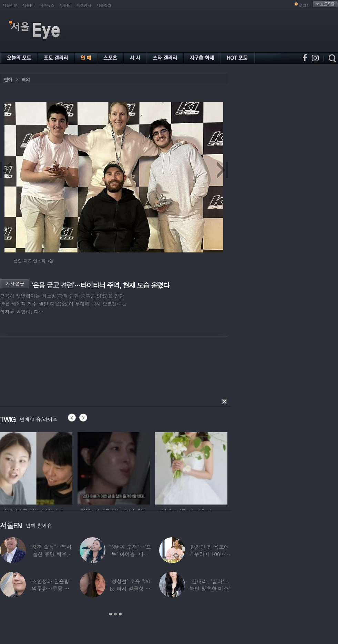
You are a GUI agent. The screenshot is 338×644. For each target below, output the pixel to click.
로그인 (304, 5)
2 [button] (115, 614)
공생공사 (84, 5)
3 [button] (120, 614)
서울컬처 (104, 5)
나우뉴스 (47, 5)
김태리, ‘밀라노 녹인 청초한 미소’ (209, 585)
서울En (65, 5)
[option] (36, 467)
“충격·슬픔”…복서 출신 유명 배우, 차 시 (51, 554)
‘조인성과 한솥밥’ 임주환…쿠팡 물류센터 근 (50, 588)
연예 (8, 79)
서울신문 (10, 5)
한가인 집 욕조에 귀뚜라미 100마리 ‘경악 (209, 554)
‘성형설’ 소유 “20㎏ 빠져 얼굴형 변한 (130, 588)
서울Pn (28, 5)
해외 (25, 79)
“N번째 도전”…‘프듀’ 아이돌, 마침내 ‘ (130, 554)
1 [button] (111, 614)
